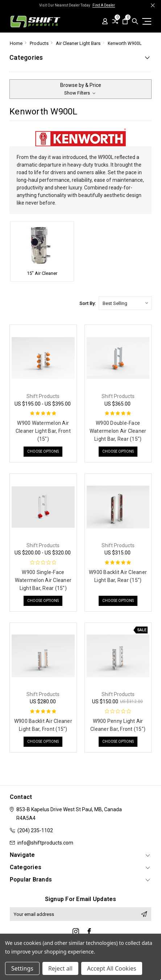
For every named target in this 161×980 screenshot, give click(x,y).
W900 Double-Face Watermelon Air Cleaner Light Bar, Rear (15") (118, 431)
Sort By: (88, 303)
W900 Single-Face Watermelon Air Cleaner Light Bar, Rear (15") (43, 580)
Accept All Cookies (112, 968)
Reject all (60, 968)
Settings (22, 968)
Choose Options (43, 451)
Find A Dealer (104, 5)
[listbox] (125, 303)
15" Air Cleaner (42, 273)
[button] (80, 89)
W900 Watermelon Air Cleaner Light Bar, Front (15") (43, 431)
